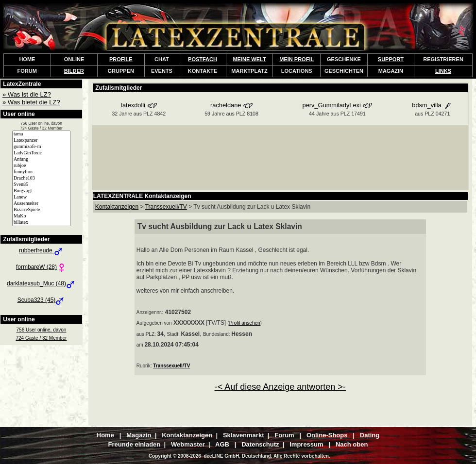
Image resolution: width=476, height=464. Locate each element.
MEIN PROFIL (297, 59)
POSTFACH (203, 59)
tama (41, 134)
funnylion (41, 172)
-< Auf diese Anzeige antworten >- (280, 387)
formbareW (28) (41, 267)
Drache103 (41, 178)
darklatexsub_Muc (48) (41, 283)
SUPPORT (391, 59)
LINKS (443, 71)
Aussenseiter (41, 204)
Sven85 (41, 185)
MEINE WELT (249, 59)
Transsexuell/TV (171, 366)
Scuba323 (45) (42, 300)
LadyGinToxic (41, 153)
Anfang (41, 159)
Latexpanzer (41, 141)
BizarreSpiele (41, 210)
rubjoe (41, 166)
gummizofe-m (41, 147)
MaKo (41, 216)
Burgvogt (41, 191)
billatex (41, 223)
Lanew (41, 197)
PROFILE (121, 59)
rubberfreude (41, 250)
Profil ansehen (245, 323)
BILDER (74, 71)
